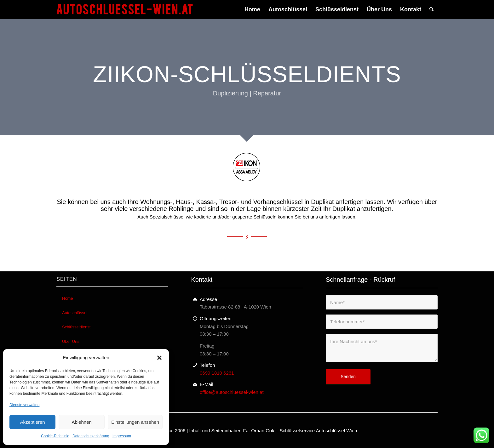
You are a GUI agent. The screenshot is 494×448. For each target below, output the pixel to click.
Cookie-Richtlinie (55, 436)
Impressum (122, 436)
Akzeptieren (32, 422)
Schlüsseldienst (76, 327)
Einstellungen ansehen (135, 422)
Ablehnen (81, 422)
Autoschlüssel (75, 313)
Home (68, 298)
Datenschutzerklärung (91, 436)
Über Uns (71, 341)
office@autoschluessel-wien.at (232, 392)
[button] (159, 358)
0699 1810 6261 (217, 373)
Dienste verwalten (24, 405)
